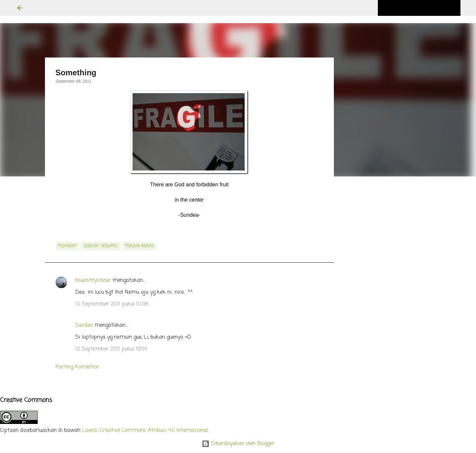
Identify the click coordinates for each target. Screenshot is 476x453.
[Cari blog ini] (426, 8)
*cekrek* (67, 246)
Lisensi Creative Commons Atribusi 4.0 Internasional (145, 431)
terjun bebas (139, 246)
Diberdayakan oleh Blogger (238, 444)
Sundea (84, 325)
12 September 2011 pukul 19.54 (111, 349)
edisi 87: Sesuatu (101, 246)
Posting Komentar (78, 367)
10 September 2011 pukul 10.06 (112, 304)
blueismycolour (93, 281)
